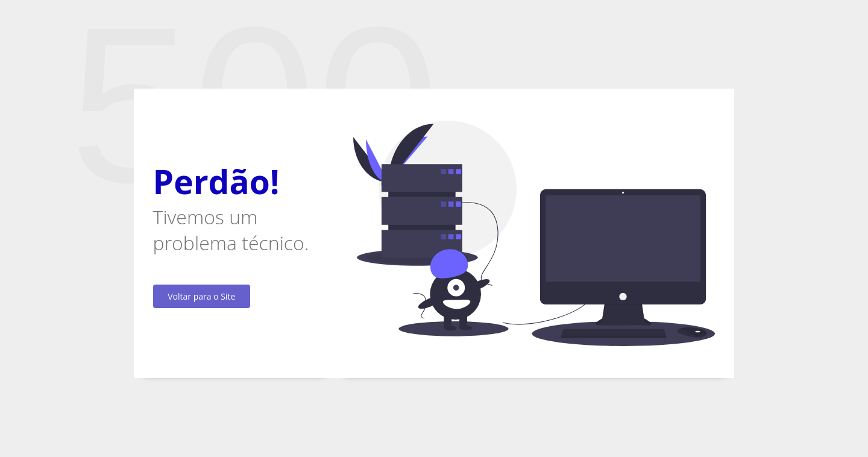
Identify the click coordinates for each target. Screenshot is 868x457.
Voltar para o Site (201, 296)
